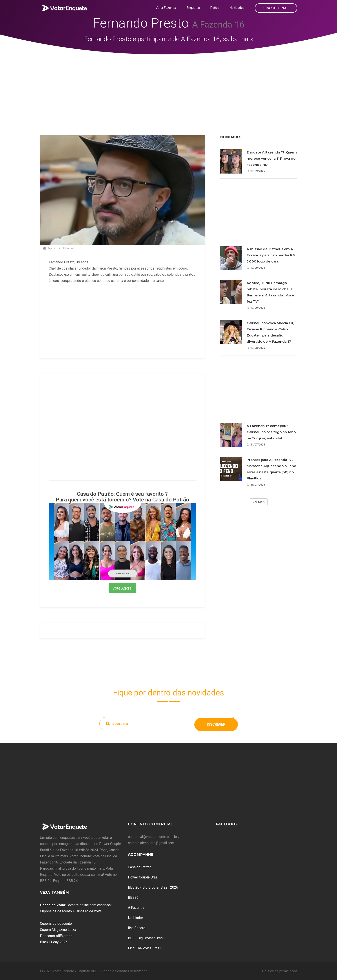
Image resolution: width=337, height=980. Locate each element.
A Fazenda (136, 908)
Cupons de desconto (56, 924)
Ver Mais (259, 502)
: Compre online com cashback (76, 905)
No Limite (135, 918)
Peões (215, 8)
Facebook (227, 824)
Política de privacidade (280, 971)
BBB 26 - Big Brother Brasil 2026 (153, 887)
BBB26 (133, 898)
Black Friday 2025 (54, 942)
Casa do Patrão (140, 867)
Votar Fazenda (166, 8)
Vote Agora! (122, 588)
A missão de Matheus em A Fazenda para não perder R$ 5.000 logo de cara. (271, 255)
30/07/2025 (256, 485)
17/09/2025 (256, 171)
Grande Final (276, 8)
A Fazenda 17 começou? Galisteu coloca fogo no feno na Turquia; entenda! (271, 432)
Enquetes (193, 8)
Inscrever (216, 724)
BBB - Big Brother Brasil (146, 938)
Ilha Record (137, 928)
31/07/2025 (256, 445)
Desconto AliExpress (56, 936)
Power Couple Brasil (144, 877)
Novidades (237, 8)
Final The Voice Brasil (145, 948)
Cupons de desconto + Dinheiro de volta (71, 911)
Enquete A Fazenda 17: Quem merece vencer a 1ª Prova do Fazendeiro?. (272, 158)
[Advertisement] (169, 88)
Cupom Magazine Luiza (58, 930)
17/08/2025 (256, 348)
